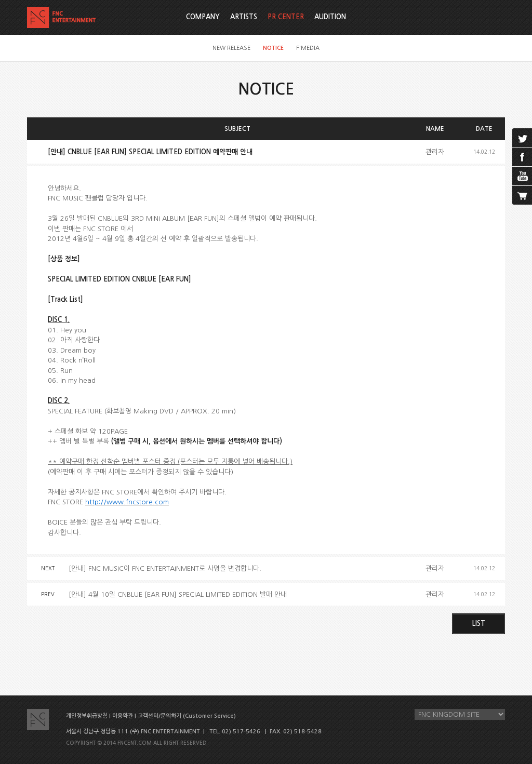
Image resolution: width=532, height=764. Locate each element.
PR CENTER (286, 17)
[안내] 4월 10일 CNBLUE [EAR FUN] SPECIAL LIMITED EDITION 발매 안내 (178, 594)
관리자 (435, 152)
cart (522, 195)
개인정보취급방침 (87, 716)
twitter (522, 138)
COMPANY (203, 17)
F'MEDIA (308, 48)
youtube (522, 176)
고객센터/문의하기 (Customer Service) (187, 716)
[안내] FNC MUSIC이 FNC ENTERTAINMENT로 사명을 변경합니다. (165, 568)
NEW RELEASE (231, 48)
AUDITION (330, 17)
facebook (522, 157)
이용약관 (123, 716)
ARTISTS (244, 17)
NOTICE (273, 48)
